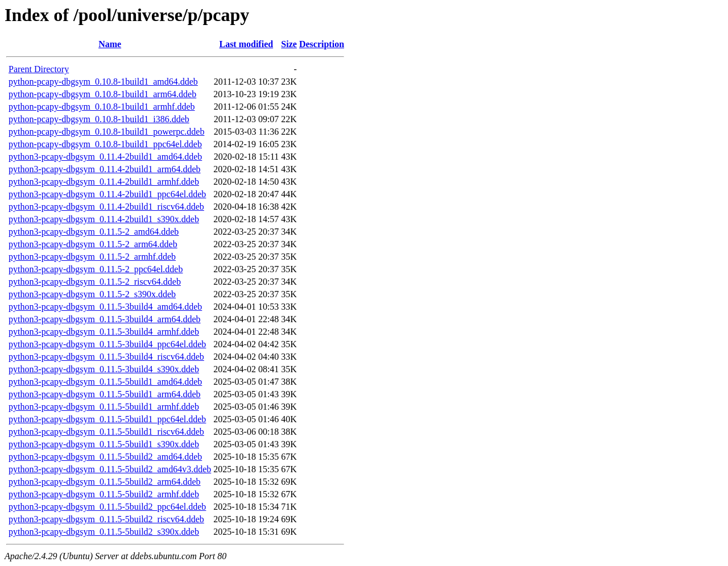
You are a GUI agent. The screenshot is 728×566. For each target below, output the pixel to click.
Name (110, 44)
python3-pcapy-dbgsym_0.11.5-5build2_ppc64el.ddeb (107, 507)
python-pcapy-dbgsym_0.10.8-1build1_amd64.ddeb (103, 82)
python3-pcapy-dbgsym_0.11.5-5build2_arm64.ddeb (105, 482)
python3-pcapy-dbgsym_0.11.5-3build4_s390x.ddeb (104, 369)
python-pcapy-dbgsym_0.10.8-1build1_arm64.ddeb (102, 94)
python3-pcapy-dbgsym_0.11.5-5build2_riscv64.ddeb (106, 519)
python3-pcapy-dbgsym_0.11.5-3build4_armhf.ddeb (104, 332)
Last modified (246, 44)
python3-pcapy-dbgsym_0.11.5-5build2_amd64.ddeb (105, 457)
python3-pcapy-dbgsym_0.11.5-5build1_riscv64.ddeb (106, 432)
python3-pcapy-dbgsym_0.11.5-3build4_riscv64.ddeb (106, 357)
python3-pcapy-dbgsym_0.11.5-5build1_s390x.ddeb (104, 444)
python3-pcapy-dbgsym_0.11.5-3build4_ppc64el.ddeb (107, 344)
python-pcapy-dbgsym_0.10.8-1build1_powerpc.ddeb (106, 132)
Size (289, 44)
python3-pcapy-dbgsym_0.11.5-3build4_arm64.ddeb (105, 319)
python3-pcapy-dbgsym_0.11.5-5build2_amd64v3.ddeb (110, 469)
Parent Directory (39, 69)
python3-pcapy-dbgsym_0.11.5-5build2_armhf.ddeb (104, 494)
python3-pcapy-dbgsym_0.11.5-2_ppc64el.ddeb (96, 269)
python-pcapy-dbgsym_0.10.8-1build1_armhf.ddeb (102, 107)
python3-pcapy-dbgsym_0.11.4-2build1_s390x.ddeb (104, 219)
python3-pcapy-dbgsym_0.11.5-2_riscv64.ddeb (95, 282)
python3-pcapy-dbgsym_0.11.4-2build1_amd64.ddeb (105, 157)
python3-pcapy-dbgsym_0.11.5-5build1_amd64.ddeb (105, 382)
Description (322, 44)
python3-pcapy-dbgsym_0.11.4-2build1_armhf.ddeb (104, 182)
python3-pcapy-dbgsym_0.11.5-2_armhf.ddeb (92, 257)
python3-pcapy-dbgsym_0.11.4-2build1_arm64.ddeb (105, 169)
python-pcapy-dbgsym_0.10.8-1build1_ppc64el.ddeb (105, 144)
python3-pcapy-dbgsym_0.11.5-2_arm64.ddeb (93, 244)
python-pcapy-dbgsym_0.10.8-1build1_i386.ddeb (99, 119)
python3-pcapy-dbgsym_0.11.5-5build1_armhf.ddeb (104, 407)
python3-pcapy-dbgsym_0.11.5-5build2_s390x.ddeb (104, 532)
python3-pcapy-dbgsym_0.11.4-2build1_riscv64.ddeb (106, 207)
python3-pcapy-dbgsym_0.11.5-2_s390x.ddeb (92, 294)
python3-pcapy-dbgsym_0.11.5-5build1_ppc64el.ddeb (107, 419)
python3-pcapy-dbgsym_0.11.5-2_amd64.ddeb (94, 232)
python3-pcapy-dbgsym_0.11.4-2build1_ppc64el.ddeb (107, 194)
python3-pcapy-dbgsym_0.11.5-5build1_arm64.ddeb (105, 394)
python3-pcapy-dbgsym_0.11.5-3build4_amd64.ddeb (105, 307)
